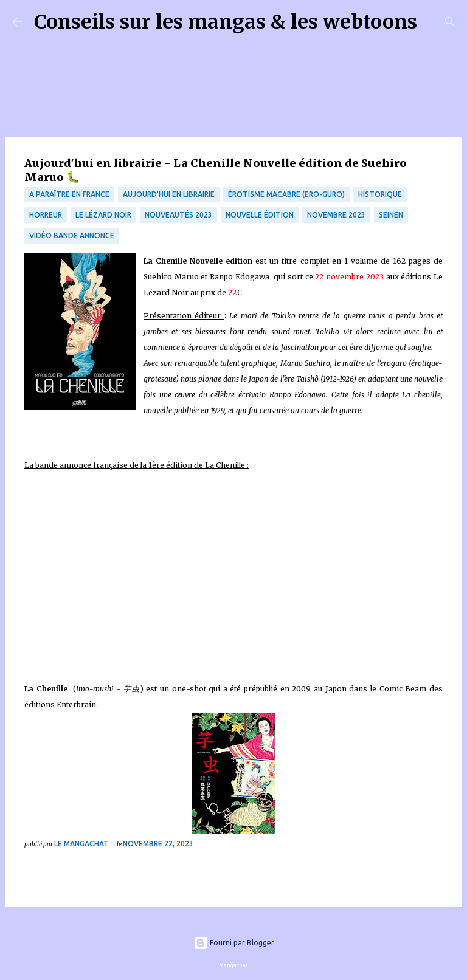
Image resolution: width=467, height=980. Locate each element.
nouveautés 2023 (178, 215)
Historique (380, 194)
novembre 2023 (336, 215)
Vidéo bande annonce (72, 235)
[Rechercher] (434, 22)
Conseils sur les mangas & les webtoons (226, 22)
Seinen (391, 215)
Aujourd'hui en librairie (169, 194)
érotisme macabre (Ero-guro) (286, 194)
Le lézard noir (103, 215)
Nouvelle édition (260, 215)
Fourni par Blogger (234, 943)
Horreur (46, 215)
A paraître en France (69, 194)
